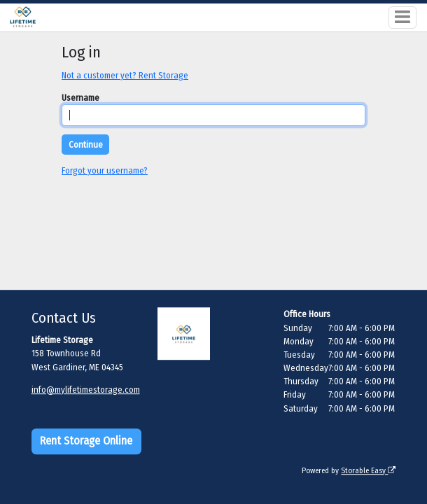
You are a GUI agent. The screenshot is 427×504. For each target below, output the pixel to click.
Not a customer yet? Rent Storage (125, 75)
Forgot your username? (105, 170)
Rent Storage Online (86, 441)
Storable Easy (368, 471)
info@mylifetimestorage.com (86, 390)
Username (80, 98)
